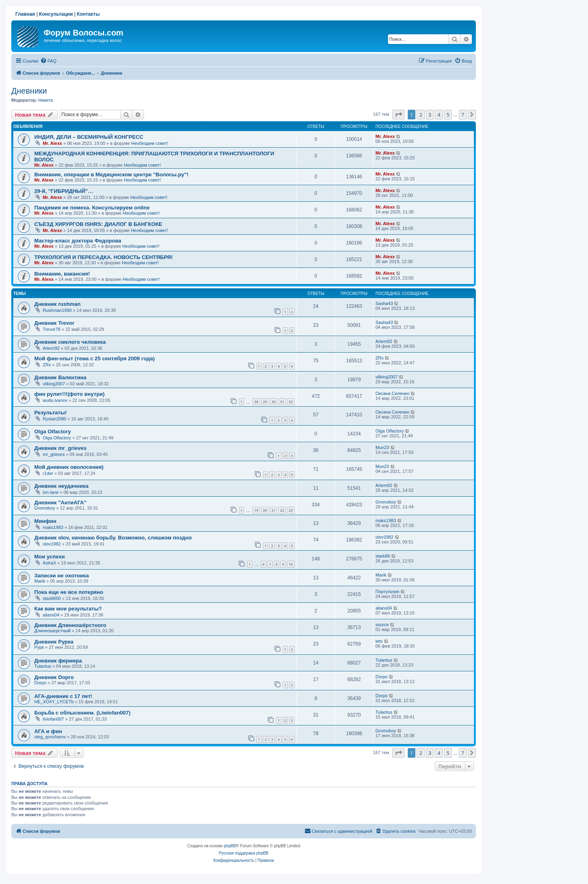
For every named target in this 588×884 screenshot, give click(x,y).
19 (256, 510)
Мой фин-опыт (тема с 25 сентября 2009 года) (95, 358)
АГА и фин (48, 731)
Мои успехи (50, 557)
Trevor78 (52, 329)
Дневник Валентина (60, 377)
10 (291, 564)
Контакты (89, 14)
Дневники (29, 91)
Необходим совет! (150, 143)
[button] (398, 115)
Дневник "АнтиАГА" (60, 503)
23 (291, 510)
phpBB (230, 846)
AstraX (49, 563)
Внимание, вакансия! (62, 274)
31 (282, 402)
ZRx (47, 365)
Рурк (39, 647)
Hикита (46, 100)
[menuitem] (48, 61)
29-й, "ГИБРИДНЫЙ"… (64, 191)
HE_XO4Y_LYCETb (54, 702)
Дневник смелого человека (70, 342)
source (382, 625)
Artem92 (51, 348)
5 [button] (448, 115)
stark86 (383, 556)
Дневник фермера (58, 661)
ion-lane (51, 492)
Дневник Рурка (54, 642)
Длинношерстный (52, 631)
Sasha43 (384, 303)
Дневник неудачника (61, 486)
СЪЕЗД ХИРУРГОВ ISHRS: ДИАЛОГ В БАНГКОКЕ (98, 224)
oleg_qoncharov (50, 737)
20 (265, 510)
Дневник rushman (57, 304)
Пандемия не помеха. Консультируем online (92, 208)
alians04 (51, 615)
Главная (25, 14)
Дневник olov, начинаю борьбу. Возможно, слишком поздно (113, 538)
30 (273, 402)
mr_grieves (54, 454)
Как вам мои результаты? (68, 609)
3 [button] (430, 115)
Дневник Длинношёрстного (70, 625)
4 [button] (439, 115)
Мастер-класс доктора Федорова (78, 241)
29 (265, 402)
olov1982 (52, 544)
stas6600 (52, 598)
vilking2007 (54, 384)
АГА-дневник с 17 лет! (63, 696)
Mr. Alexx (52, 143)
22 (282, 510)
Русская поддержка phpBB (243, 853)
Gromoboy (45, 508)
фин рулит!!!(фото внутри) (70, 394)
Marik (40, 581)
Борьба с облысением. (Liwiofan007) (82, 713)
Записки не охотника (62, 576)
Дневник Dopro (54, 677)
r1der (48, 473)
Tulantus (43, 666)
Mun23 (382, 447)
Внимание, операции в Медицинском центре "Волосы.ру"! (111, 175)
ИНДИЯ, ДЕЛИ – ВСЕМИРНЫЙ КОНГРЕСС (89, 137)
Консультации (56, 14)
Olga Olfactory (53, 432)
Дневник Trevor (54, 323)
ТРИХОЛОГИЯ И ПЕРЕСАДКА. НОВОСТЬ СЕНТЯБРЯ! (103, 257)
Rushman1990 (57, 310)
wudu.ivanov (55, 400)
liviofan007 (53, 719)
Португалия (387, 591)
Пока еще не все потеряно (69, 592)
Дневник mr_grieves (60, 448)
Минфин (45, 521)
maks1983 (53, 527)
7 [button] (463, 115)
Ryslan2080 (54, 419)
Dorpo (40, 683)
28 (256, 402)
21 (273, 510)
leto (379, 641)
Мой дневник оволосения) (69, 467)
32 (291, 402)
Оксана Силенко (392, 393)
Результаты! (50, 413)
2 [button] (420, 115)
